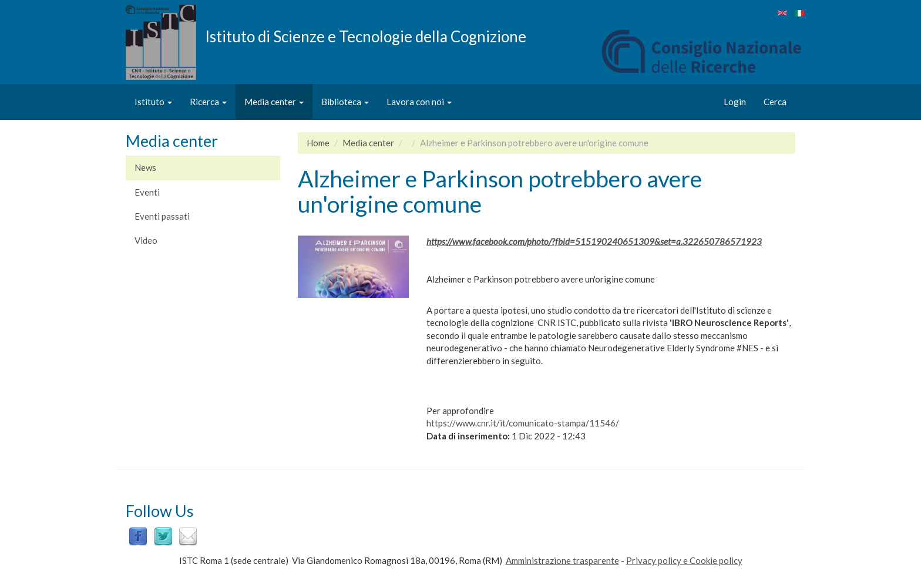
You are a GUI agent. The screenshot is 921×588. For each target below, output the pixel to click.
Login (735, 102)
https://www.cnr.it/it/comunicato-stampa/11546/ (523, 423)
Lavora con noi (419, 102)
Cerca (775, 102)
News (145, 167)
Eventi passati (162, 216)
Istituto (153, 102)
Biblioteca (345, 102)
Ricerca (208, 102)
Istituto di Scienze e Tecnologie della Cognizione (366, 36)
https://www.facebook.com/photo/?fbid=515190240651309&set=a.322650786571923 (594, 241)
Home (318, 143)
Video (146, 240)
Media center (274, 102)
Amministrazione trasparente (562, 560)
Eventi (147, 192)
